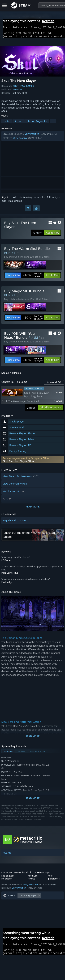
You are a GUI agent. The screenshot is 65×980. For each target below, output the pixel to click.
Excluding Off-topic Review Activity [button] (23, 903)
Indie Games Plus (10, 575)
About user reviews (33, 879)
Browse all (54, 384)
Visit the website (14, 493)
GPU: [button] (46, 913)
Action (19, 123)
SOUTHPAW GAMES (23, 88)
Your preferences (54, 879)
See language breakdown (8, 879)
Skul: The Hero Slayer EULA (18, 463)
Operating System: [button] (14, 913)
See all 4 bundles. (11, 375)
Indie (7, 123)
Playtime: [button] (9, 908)
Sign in (5, 199)
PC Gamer (6, 562)
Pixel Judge (7, 584)
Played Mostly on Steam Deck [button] (38, 908)
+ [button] (53, 123)
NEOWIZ (18, 91)
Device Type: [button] (11, 919)
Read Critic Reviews (31, 844)
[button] (33, 138)
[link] (33, 277)
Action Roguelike (37, 123)
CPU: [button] (34, 913)
